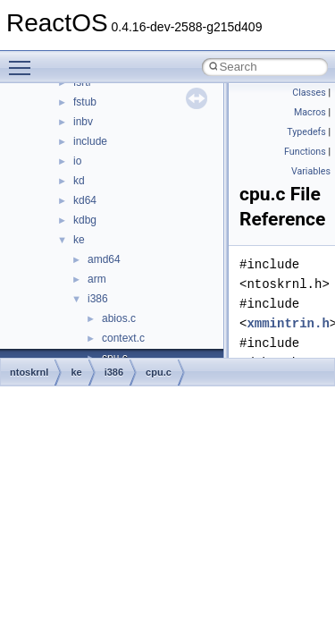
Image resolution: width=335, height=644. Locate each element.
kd (79, 181)
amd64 (104, 259)
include (90, 141)
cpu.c (159, 372)
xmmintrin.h (288, 323)
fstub (85, 102)
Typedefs (306, 132)
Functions (305, 152)
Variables (311, 171)
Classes (309, 93)
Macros (310, 112)
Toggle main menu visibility (24, 60)
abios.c (119, 318)
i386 (98, 299)
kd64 (85, 200)
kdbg (85, 220)
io (77, 161)
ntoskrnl (29, 372)
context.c (123, 338)
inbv (83, 122)
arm (97, 279)
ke (79, 240)
